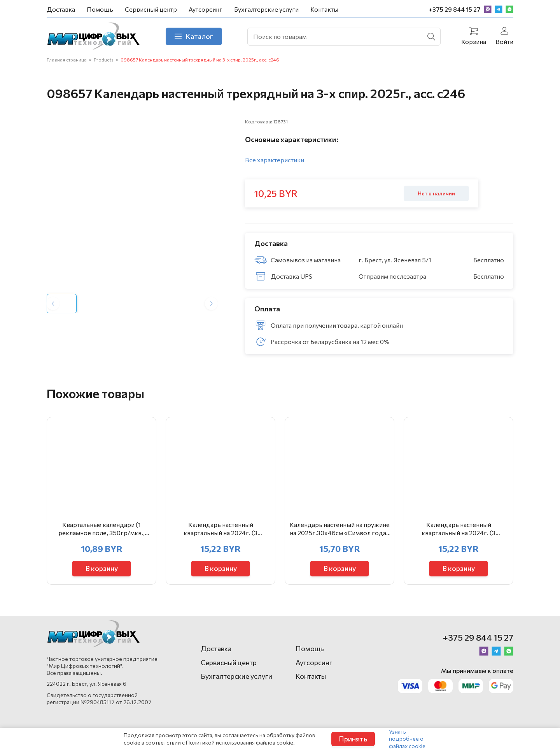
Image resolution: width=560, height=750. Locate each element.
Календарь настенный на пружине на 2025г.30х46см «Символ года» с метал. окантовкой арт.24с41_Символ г (340, 529)
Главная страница (67, 60)
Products (104, 60)
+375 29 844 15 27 (455, 9)
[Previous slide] (53, 303)
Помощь (100, 9)
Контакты (324, 9)
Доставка (61, 9)
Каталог (194, 36)
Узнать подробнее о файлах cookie (407, 739)
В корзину (102, 568)
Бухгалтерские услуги (266, 9)
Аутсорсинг (206, 9)
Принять (353, 739)
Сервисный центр (151, 9)
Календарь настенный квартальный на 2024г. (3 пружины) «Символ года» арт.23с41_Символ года (458, 529)
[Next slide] (211, 303)
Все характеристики (275, 160)
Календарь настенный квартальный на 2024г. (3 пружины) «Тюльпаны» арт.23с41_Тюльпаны (220, 529)
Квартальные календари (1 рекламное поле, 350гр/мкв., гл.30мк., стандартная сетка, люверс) (101, 529)
